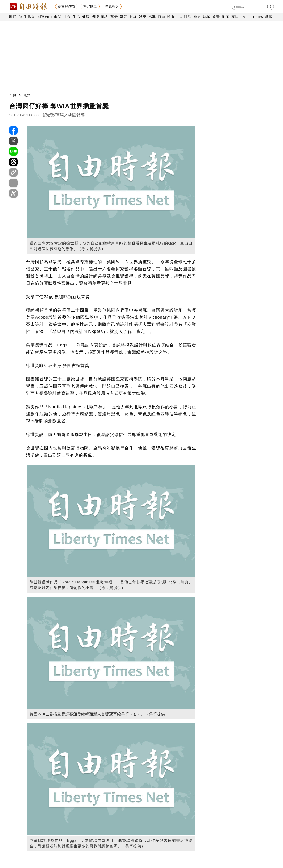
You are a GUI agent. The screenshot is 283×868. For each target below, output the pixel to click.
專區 (235, 17)
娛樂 (142, 17)
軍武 (57, 17)
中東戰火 (112, 6)
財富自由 (45, 17)
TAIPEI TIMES (252, 17)
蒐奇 (114, 17)
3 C (179, 17)
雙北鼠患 (90, 6)
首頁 (13, 95)
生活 (76, 17)
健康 (86, 17)
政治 (32, 17)
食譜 (216, 17)
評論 (188, 17)
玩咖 (207, 17)
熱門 (22, 17)
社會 (67, 17)
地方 (105, 17)
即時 (13, 17)
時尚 (161, 17)
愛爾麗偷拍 (66, 6)
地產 (226, 17)
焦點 (27, 95)
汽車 (152, 17)
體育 (171, 17)
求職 (269, 17)
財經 (133, 17)
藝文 (197, 17)
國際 (95, 17)
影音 (124, 17)
